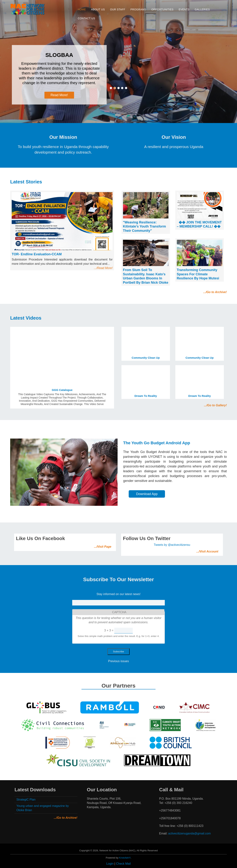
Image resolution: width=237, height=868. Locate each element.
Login (110, 864)
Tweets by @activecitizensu (172, 545)
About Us (98, 9)
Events (184, 9)
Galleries (202, 9)
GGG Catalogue (62, 390)
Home (82, 9)
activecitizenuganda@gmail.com (189, 833)
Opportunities (163, 9)
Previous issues (118, 661)
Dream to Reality (146, 396)
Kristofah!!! (125, 858)
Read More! (59, 95)
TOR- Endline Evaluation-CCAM (37, 254)
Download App (147, 494)
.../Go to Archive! (215, 292)
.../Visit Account (207, 551)
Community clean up (146, 358)
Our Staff (118, 9)
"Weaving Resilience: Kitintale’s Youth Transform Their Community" (145, 226)
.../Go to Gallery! (215, 405)
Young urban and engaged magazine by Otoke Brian (42, 808)
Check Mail (123, 864)
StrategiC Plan (26, 800)
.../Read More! (103, 268)
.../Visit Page (103, 547)
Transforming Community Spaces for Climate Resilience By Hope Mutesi (198, 274)
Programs (138, 9)
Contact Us (86, 18)
